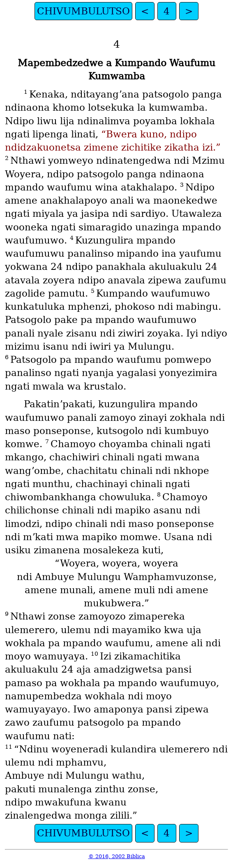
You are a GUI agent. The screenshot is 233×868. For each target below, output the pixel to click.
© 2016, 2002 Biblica (117, 856)
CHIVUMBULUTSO (83, 11)
